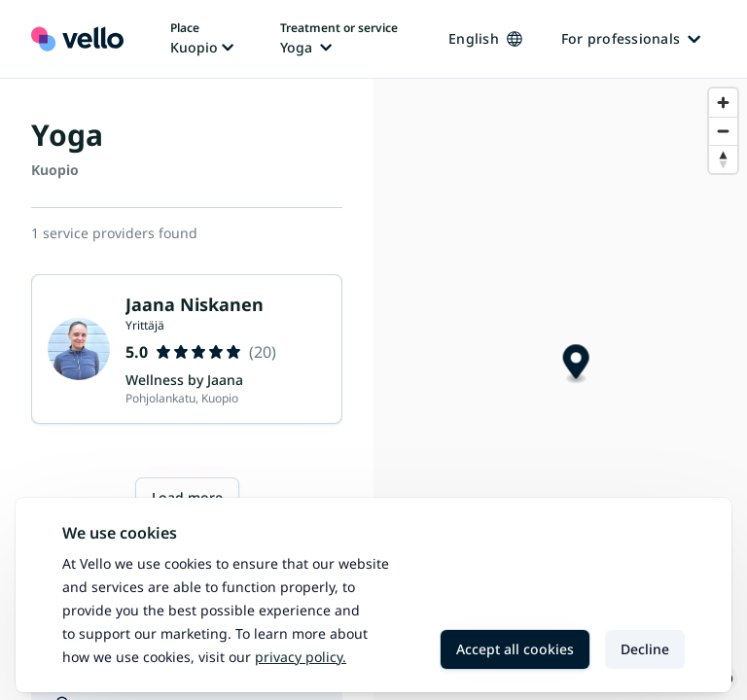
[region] (560, 389)
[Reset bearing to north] (723, 159)
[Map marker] (576, 364)
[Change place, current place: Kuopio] (202, 39)
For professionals (631, 38)
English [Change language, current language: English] (485, 38)
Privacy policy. (301, 657)
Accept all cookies (515, 649)
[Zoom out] (723, 131)
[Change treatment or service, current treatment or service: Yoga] (339, 39)
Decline (645, 649)
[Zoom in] (723, 103)
